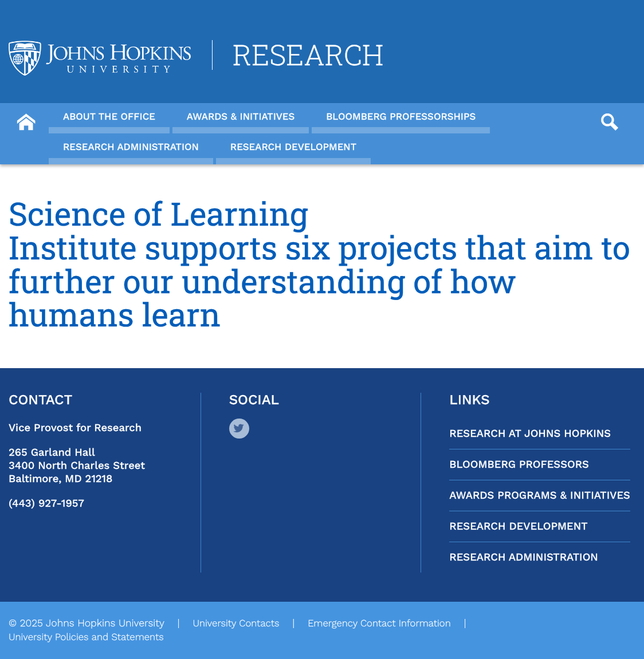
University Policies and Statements (86, 637)
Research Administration (524, 557)
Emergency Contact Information (379, 624)
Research (308, 55)
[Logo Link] (100, 58)
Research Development (518, 526)
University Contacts (236, 624)
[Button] (26, 118)
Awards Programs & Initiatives (540, 496)
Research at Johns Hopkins (530, 434)
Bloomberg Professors (519, 465)
